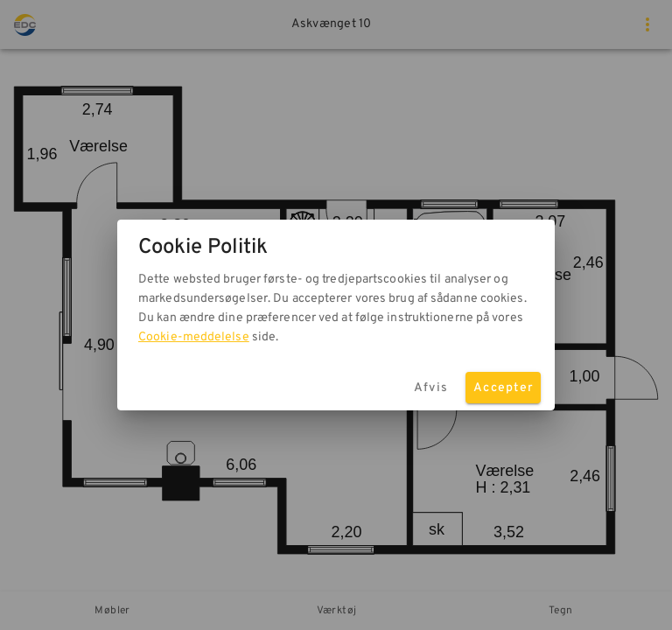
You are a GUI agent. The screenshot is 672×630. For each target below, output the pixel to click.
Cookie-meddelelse (194, 337)
